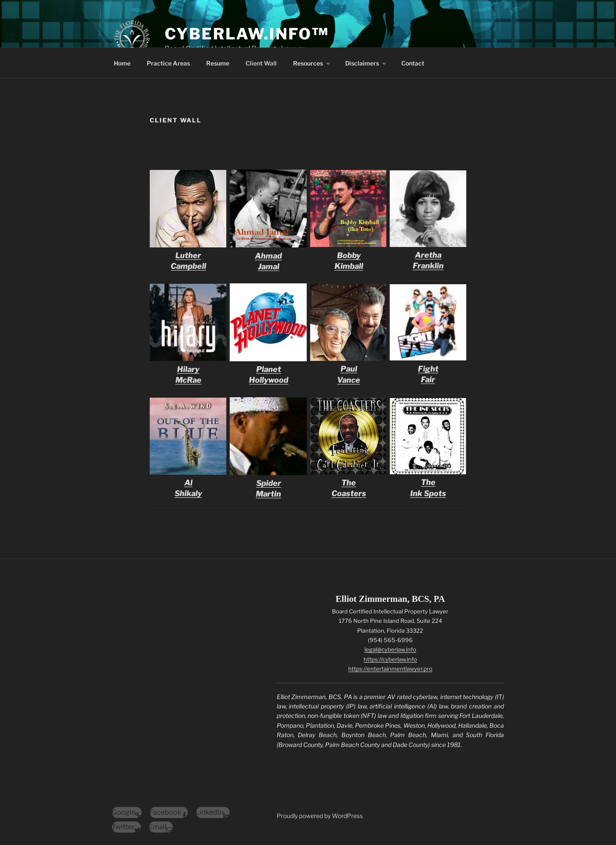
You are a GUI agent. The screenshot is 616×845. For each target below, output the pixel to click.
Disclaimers (366, 63)
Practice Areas (168, 63)
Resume (218, 63)
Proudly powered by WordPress (320, 816)
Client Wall (261, 63)
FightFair (428, 368)
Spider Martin (269, 483)
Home (122, 63)
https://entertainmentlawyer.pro (390, 669)
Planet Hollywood (269, 369)
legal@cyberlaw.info (390, 649)
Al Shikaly (188, 483)
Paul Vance (349, 369)
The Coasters (349, 483)
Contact (413, 63)
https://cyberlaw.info (390, 659)
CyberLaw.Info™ (247, 34)
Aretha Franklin (428, 255)
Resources (312, 63)
